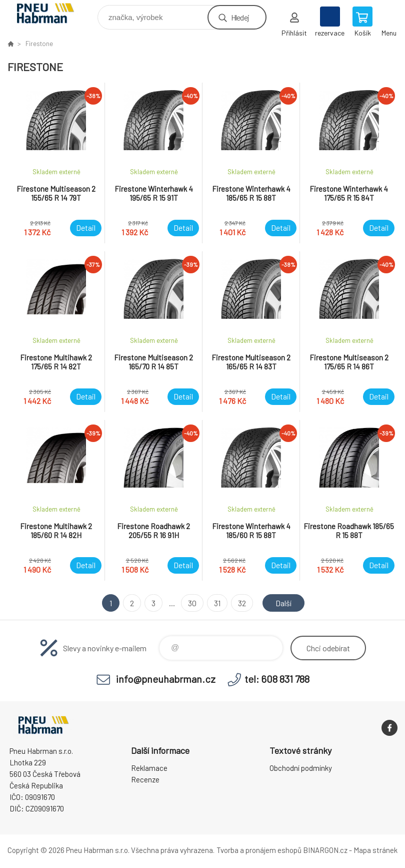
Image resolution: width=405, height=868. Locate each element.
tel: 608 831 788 (277, 679)
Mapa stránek (375, 850)
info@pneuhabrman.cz (166, 679)
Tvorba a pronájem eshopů (259, 850)
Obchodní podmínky (301, 768)
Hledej (240, 17)
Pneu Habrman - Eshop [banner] (52, 15)
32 (242, 603)
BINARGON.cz (325, 850)
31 (217, 603)
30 (192, 603)
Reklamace (149, 768)
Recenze (145, 779)
